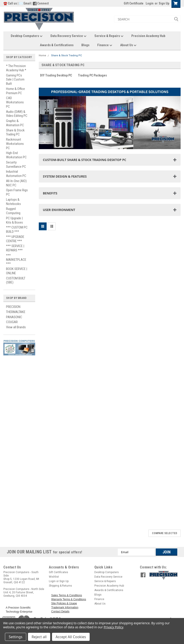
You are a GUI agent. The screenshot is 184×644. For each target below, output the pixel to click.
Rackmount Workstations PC (15, 144)
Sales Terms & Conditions (67, 595)
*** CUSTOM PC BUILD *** (17, 230)
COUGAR (12, 322)
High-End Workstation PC (16, 155)
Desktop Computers (27, 36)
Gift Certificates (58, 572)
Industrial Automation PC (16, 174)
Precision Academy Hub (148, 36)
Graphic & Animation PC (15, 123)
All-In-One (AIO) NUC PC (16, 183)
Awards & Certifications (57, 45)
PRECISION (13, 307)
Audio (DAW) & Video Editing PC (17, 114)
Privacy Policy (113, 627)
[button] (164, 574)
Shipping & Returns (60, 586)
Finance (105, 45)
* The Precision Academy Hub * (16, 68)
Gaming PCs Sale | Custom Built (15, 80)
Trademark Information (65, 607)
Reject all (39, 637)
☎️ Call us (11, 3)
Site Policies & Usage (64, 603)
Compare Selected (165, 533)
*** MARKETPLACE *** (16, 260)
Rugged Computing (13, 211)
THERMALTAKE (16, 312)
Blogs (85, 45)
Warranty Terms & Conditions (69, 599)
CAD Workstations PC (15, 102)
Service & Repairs (109, 36)
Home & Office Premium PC (15, 91)
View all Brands (16, 327)
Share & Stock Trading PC (15, 132)
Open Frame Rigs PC (17, 192)
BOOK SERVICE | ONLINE (17, 271)
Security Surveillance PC (16, 164)
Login (150, 3)
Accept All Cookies (71, 637)
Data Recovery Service (68, 36)
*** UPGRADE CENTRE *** (15, 239)
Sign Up (164, 3)
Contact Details (60, 611)
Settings (16, 637)
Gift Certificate (134, 3)
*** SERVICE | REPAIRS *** (15, 248)
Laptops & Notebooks (13, 202)
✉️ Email (25, 3)
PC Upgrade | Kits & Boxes (14, 220)
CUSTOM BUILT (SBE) (16, 280)
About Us (128, 45)
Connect (43, 3)
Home (42, 55)
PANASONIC (14, 317)
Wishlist (54, 577)
